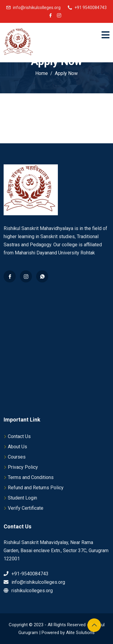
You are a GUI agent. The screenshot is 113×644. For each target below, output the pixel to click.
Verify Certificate (26, 508)
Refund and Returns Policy (36, 488)
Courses (17, 457)
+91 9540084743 (91, 8)
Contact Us (19, 436)
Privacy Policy (23, 467)
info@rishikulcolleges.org (37, 8)
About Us (17, 447)
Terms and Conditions (31, 477)
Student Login (22, 498)
